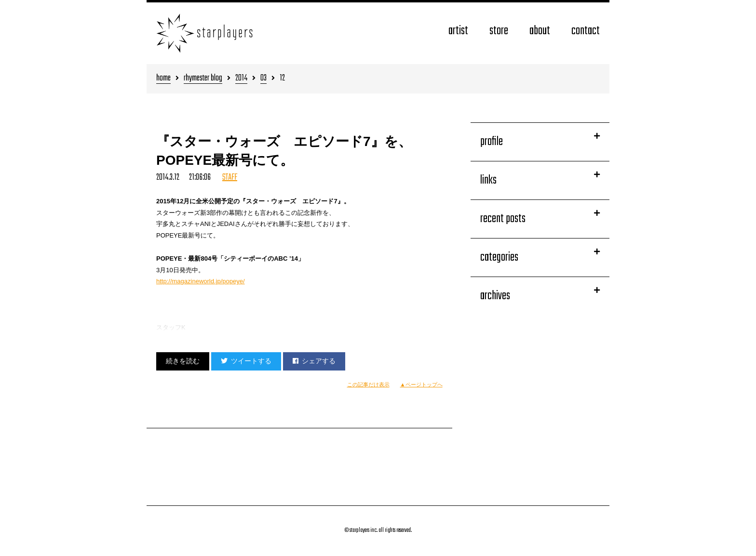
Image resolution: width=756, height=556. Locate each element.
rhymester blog (203, 79)
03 (263, 79)
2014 (241, 79)
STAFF (230, 178)
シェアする (314, 361)
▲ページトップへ (421, 384)
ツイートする (246, 361)
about (540, 31)
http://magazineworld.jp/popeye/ (201, 281)
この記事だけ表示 (368, 384)
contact (586, 31)
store (499, 31)
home (163, 79)
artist (458, 31)
